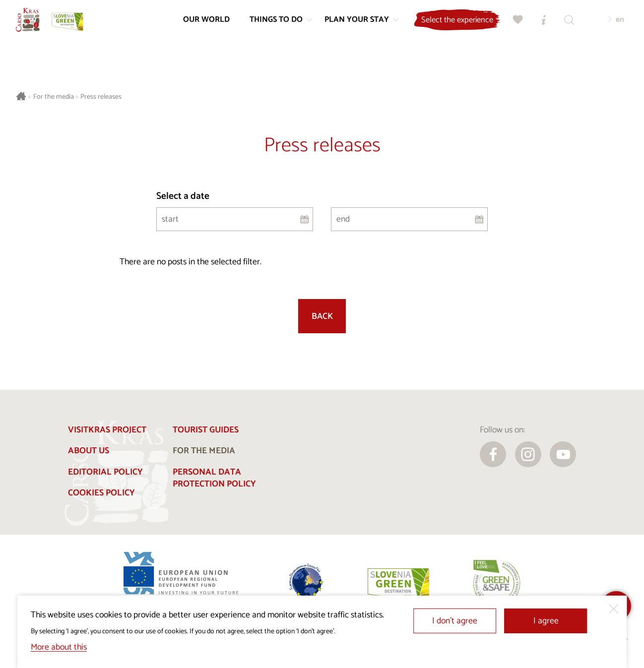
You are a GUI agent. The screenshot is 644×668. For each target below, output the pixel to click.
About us (89, 451)
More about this (59, 647)
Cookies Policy (101, 493)
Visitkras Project (107, 430)
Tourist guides (206, 430)
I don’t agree (455, 621)
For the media (54, 97)
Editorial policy (105, 472)
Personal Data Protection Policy (214, 479)
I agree (546, 621)
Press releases (101, 97)
